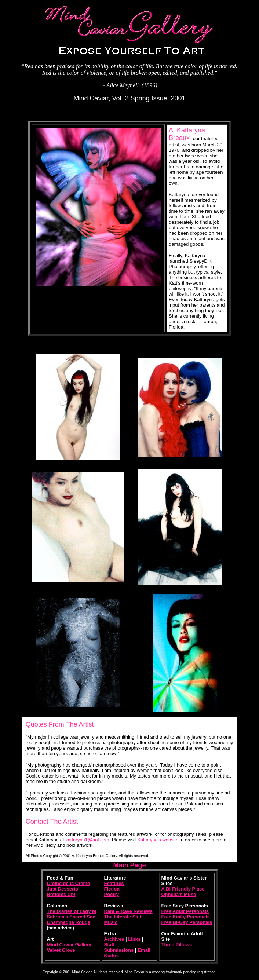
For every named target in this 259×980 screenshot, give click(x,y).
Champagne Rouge (69, 922)
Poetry (112, 894)
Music (111, 922)
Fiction (112, 889)
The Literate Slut (123, 917)
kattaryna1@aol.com (87, 840)
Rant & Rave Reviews (128, 911)
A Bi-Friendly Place (183, 889)
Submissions (119, 950)
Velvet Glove (61, 950)
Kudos (112, 956)
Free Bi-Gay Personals (187, 922)
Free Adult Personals (185, 911)
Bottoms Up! (61, 894)
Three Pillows (177, 945)
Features (114, 883)
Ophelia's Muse (179, 894)
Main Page (129, 865)
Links (134, 939)
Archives (114, 939)
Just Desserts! (63, 889)
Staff (110, 945)
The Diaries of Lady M (72, 911)
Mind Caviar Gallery (69, 945)
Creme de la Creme (69, 883)
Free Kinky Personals (186, 917)
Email (144, 950)
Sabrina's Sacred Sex (71, 917)
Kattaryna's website (158, 840)
